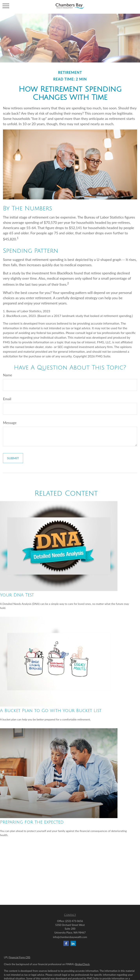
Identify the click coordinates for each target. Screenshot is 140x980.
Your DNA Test (17, 595)
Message (10, 423)
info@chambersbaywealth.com (70, 937)
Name (8, 375)
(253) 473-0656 (74, 921)
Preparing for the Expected (32, 822)
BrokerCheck (82, 964)
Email (7, 399)
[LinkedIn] (73, 943)
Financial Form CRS (19, 957)
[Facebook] (66, 943)
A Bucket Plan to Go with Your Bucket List (51, 711)
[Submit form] (13, 458)
